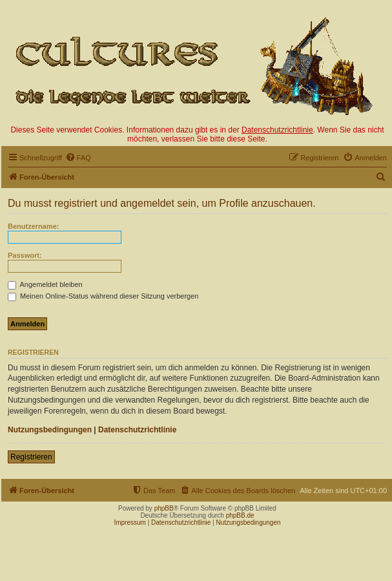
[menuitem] (78, 158)
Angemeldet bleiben (45, 284)
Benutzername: (33, 226)
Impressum (129, 523)
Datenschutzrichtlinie (277, 130)
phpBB (164, 508)
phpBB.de (240, 515)
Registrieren (31, 457)
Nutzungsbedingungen (50, 430)
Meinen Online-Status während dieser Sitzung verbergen (103, 296)
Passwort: (25, 255)
